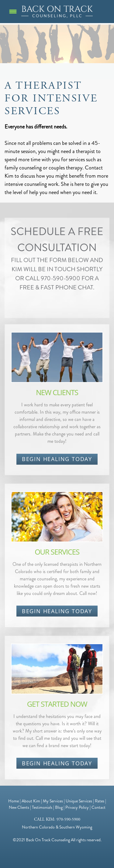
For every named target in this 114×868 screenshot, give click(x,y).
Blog (59, 807)
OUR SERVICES (57, 552)
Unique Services (79, 801)
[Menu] (13, 12)
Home (14, 801)
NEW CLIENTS (57, 392)
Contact (98, 807)
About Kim (31, 801)
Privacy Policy (77, 807)
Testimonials (42, 807)
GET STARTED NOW (57, 704)
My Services (53, 801)
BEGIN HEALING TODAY (57, 459)
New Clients (19, 807)
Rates (100, 801)
